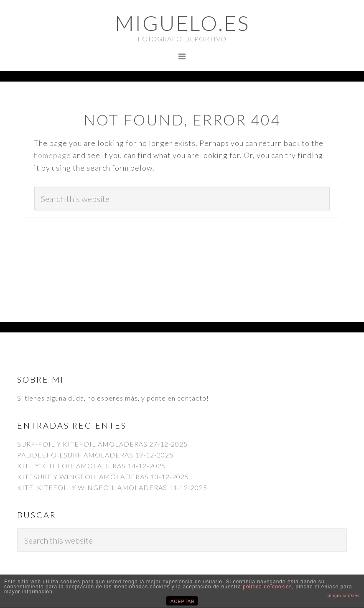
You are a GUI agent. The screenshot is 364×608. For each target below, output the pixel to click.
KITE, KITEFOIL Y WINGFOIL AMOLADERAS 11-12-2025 (112, 487)
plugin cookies (344, 596)
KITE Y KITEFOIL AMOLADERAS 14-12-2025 (92, 466)
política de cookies (267, 587)
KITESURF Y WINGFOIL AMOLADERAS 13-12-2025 (103, 476)
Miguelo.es (182, 23)
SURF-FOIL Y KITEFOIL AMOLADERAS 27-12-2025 (102, 444)
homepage (52, 155)
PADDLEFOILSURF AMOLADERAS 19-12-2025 (95, 455)
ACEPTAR (183, 601)
